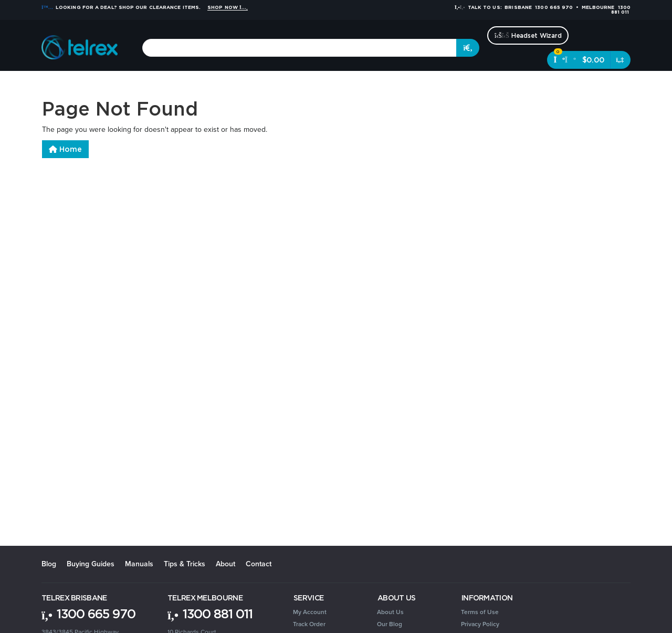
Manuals (139, 564)
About (225, 564)
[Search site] (468, 48)
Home (65, 149)
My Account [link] (310, 612)
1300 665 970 (88, 614)
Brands (564, 84)
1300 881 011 (210, 614)
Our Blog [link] (390, 624)
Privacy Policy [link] (480, 624)
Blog (49, 564)
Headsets (134, 84)
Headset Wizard (528, 35)
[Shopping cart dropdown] (620, 60)
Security (402, 84)
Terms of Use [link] (480, 612)
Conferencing (183, 84)
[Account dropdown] (610, 84)
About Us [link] (390, 612)
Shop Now (228, 7)
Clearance (526, 84)
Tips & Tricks (185, 564)
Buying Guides (91, 564)
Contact (259, 564)
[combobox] (300, 48)
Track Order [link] (309, 624)
